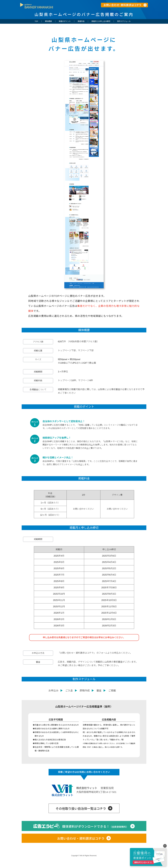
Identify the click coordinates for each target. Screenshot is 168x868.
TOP (36, 21)
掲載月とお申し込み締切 (101, 21)
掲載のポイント (65, 21)
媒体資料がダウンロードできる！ (95, 834)
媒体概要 (48, 21)
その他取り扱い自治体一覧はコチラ (81, 816)
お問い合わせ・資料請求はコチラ (81, 846)
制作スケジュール (124, 21)
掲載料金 (81, 21)
